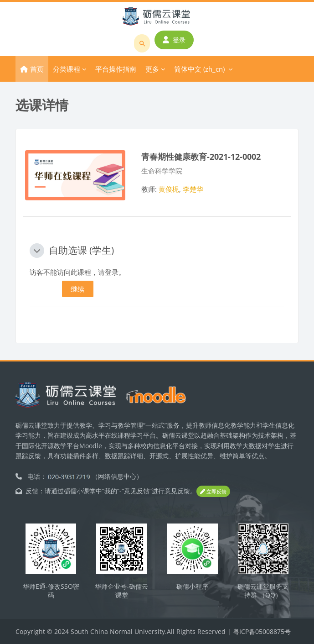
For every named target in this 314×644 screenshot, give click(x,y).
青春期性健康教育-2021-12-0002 (201, 156)
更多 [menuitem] (152, 69)
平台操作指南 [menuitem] (116, 69)
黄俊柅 (169, 189)
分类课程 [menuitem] (67, 69)
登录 (174, 40)
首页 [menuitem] (37, 69)
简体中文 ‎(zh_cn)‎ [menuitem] (199, 69)
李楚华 (193, 189)
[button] (37, 251)
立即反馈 (213, 491)
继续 (77, 289)
